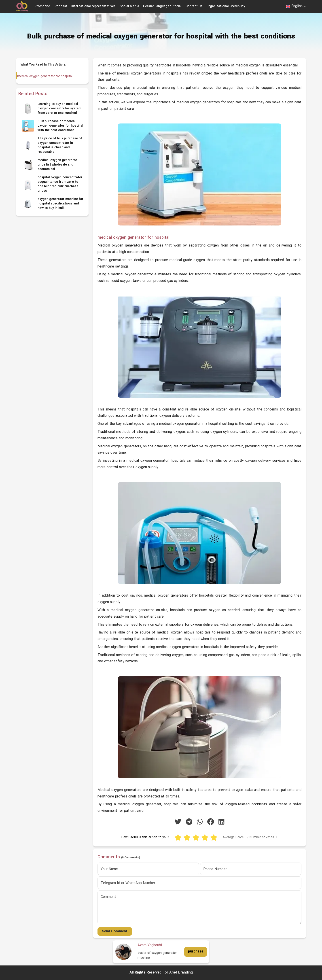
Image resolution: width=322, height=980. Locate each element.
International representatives (93, 6)
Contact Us (194, 6)
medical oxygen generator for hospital (45, 76)
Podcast (61, 6)
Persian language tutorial (162, 6)
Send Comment (115, 931)
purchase (196, 952)
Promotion (42, 6)
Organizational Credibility (226, 6)
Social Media (129, 6)
